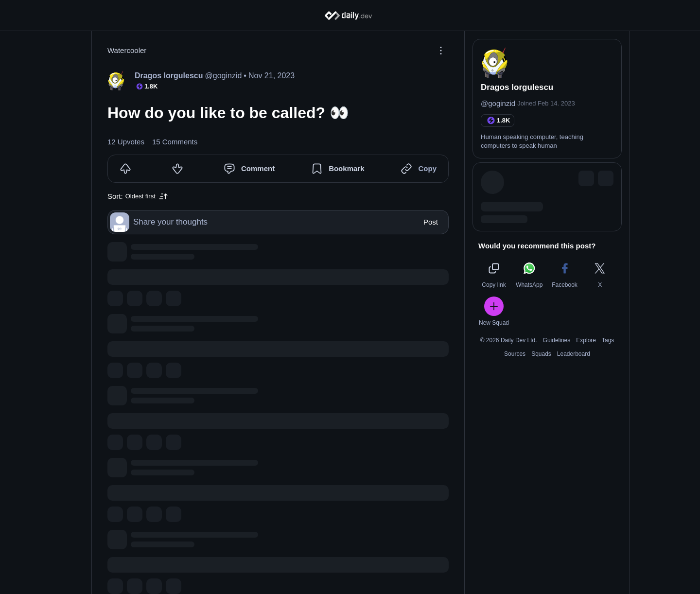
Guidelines (557, 340)
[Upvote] (125, 169)
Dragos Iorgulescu (517, 87)
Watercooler (127, 50)
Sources (515, 354)
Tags (608, 340)
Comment (258, 168)
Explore (586, 340)
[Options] (441, 51)
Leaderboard (574, 354)
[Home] (350, 16)
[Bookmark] (317, 169)
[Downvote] (177, 169)
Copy (427, 168)
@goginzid (498, 103)
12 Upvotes (126, 142)
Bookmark (346, 168)
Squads (541, 354)
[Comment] (229, 169)
